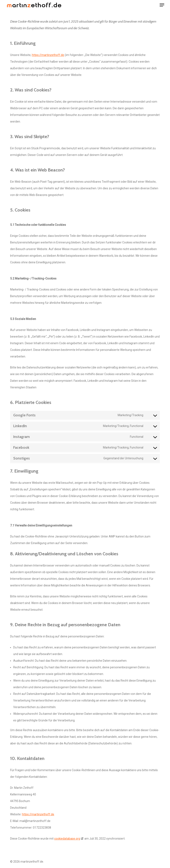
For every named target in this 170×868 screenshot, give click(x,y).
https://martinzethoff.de (48, 55)
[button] (162, 5)
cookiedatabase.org (67, 839)
